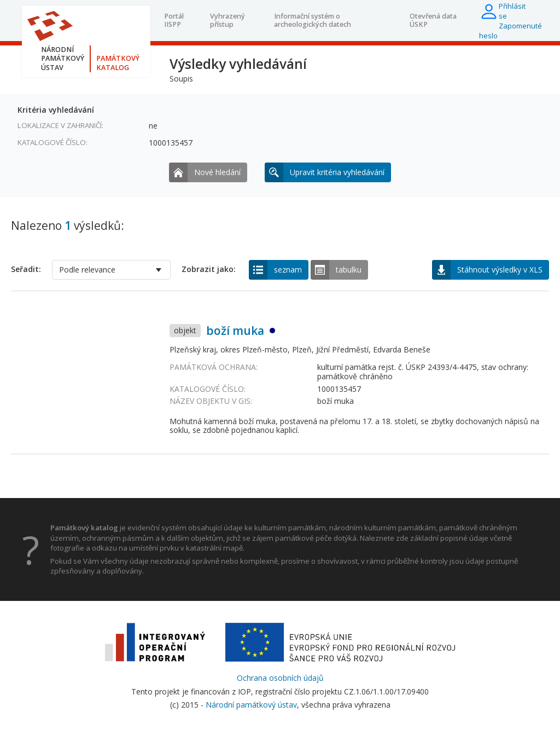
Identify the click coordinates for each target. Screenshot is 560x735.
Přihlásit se (512, 11)
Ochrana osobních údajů (280, 678)
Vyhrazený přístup (227, 20)
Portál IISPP (174, 20)
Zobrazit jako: (209, 269)
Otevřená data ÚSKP (433, 20)
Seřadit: (26, 269)
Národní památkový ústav (251, 705)
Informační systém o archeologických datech (313, 20)
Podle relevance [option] (87, 270)
